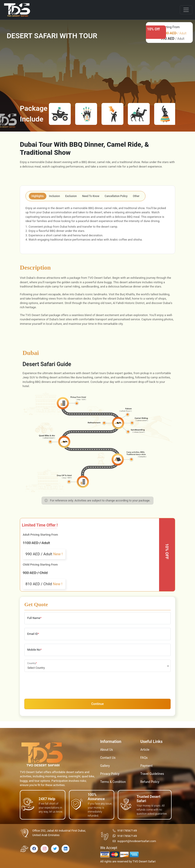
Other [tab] (136, 196)
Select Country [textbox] (36, 668)
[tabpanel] (97, 227)
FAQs (144, 758)
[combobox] (97, 666)
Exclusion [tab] (71, 196)
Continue (97, 704)
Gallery (105, 766)
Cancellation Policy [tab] (116, 196)
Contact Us (108, 758)
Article (145, 750)
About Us (107, 750)
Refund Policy (150, 782)
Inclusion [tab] (55, 196)
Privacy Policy (110, 774)
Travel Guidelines (152, 774)
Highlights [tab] (38, 196)
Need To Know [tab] (91, 196)
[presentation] (58, 684)
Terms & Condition (113, 782)
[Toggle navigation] (186, 10)
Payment (146, 766)
